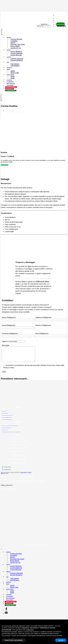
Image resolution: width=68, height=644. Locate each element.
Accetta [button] (61, 640)
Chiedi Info (5, 165)
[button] (65, 623)
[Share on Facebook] (6, 613)
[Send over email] (6, 617)
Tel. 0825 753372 (17, 448)
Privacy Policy (24, 475)
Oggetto (14, 341)
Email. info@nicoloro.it (17, 462)
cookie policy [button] (30, 630)
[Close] (2, 552)
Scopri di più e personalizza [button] (14, 640)
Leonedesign (42, 548)
